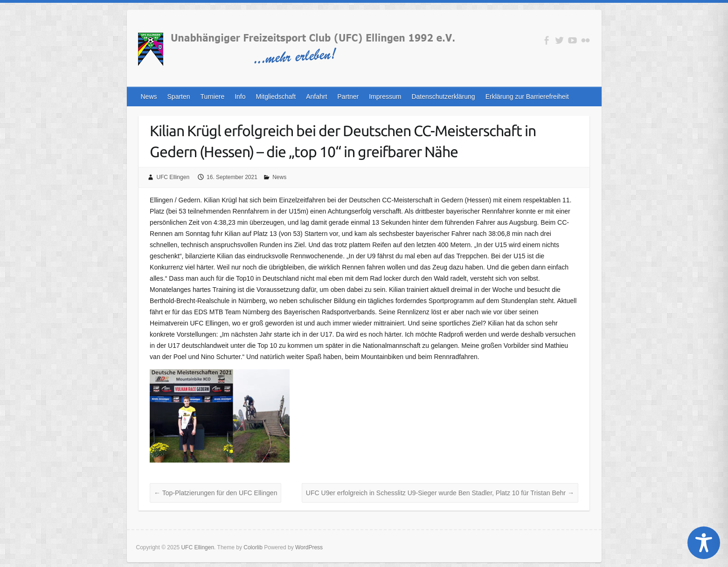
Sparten (179, 97)
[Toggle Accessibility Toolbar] (704, 543)
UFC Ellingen (173, 177)
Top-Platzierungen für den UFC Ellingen (215, 493)
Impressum (385, 97)
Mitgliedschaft (276, 97)
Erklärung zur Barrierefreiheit (527, 97)
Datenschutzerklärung (443, 97)
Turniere (213, 97)
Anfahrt (316, 97)
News (149, 97)
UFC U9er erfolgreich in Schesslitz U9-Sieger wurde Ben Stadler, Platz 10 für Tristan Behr (440, 493)
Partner (348, 97)
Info (240, 97)
